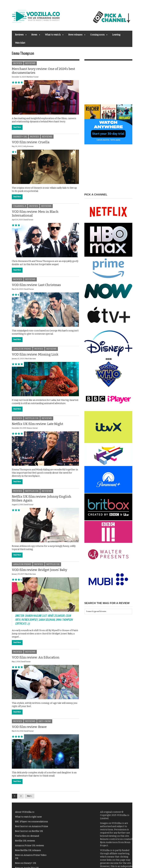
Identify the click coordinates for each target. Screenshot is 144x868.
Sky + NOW (45, 723)
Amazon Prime (22, 351)
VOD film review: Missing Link (35, 356)
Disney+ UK (20, 138)
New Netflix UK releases (28, 852)
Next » (29, 798)
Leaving (116, 35)
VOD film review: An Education (36, 659)
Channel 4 (20, 208)
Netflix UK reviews (25, 842)
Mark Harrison (31, 360)
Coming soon (97, 36)
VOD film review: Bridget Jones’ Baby (39, 572)
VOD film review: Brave (29, 728)
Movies (18, 65)
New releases (75, 36)
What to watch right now (28, 818)
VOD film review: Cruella (31, 144)
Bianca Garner (33, 430)
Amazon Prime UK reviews (29, 847)
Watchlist (20, 43)
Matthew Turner (33, 79)
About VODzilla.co (25, 814)
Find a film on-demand (27, 838)
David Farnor (29, 222)
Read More (17, 129)
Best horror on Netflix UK (29, 833)
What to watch (53, 36)
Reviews (19, 36)
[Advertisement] (108, 86)
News (34, 36)
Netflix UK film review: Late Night (37, 426)
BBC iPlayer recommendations (31, 823)
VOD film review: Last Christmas (36, 287)
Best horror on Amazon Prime (32, 828)
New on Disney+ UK (26, 865)
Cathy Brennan (28, 148)
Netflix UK (32, 420)
